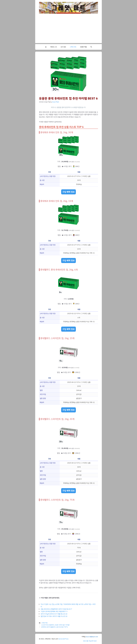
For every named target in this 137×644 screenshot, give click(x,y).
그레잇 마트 (73, 47)
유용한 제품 (83, 47)
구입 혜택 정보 (68, 192)
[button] (91, 47)
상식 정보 (63, 47)
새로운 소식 (54, 47)
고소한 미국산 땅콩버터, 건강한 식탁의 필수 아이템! (55, 625)
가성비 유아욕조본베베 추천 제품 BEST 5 (54, 611)
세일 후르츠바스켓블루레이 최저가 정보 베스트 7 (56, 609)
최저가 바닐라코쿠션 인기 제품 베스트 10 (54, 614)
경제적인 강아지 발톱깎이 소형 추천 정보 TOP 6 (55, 627)
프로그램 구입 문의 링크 (90, 641)
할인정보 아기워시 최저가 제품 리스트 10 (54, 616)
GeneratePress (64, 639)
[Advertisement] (68, 30)
